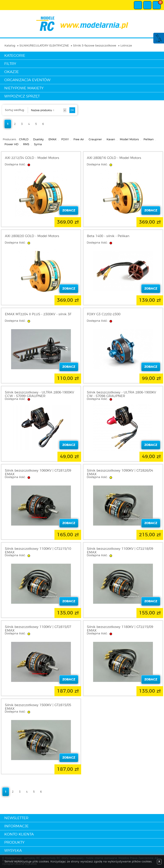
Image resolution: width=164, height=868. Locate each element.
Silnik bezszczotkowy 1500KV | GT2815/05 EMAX (38, 707)
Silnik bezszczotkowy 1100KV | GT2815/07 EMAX (38, 629)
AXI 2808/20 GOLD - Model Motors (32, 236)
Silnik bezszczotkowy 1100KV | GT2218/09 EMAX (120, 551)
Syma (38, 144)
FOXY (65, 140)
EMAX (53, 140)
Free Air (79, 140)
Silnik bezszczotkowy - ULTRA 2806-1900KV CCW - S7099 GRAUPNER (40, 394)
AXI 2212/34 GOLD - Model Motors (32, 158)
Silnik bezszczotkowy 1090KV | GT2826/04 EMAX (120, 472)
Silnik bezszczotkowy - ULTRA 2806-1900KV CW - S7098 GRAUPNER (122, 394)
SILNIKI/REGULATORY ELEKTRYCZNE (44, 46)
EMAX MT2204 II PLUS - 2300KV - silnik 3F (38, 314)
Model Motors (129, 140)
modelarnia (82, 24)
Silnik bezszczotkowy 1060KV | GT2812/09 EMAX (38, 472)
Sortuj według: (15, 110)
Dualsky (38, 140)
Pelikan (149, 140)
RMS (26, 144)
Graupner (95, 140)
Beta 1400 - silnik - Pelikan (108, 236)
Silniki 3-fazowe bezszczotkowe (95, 46)
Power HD (11, 144)
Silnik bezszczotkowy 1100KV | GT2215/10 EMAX (38, 551)
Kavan (111, 140)
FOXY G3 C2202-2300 (104, 314)
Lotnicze (126, 46)
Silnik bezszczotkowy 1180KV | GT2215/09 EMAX (120, 629)
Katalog (10, 46)
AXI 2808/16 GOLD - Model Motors (114, 158)
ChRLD (24, 140)
